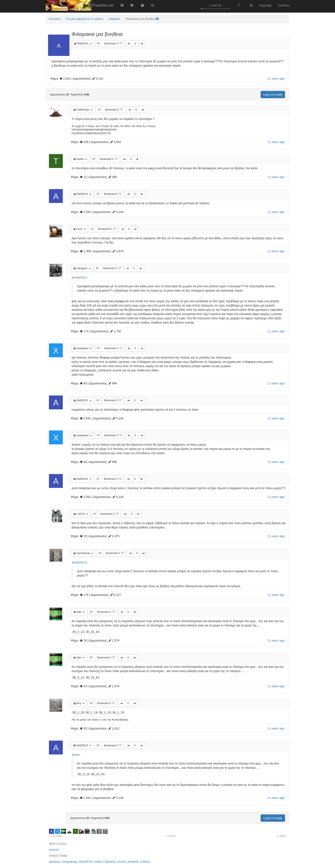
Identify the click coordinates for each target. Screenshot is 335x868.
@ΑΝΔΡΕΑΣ (79, 278)
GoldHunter (83, 110)
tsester (80, 159)
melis (98, 862)
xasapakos (83, 348)
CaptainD (109, 862)
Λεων (80, 229)
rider (79, 612)
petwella (133, 862)
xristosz (54, 850)
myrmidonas (84, 553)
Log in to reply (273, 95)
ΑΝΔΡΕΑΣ (83, 44)
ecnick (122, 862)
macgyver (82, 268)
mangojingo (69, 862)
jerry (79, 703)
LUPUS (81, 514)
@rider (76, 755)
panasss (54, 862)
